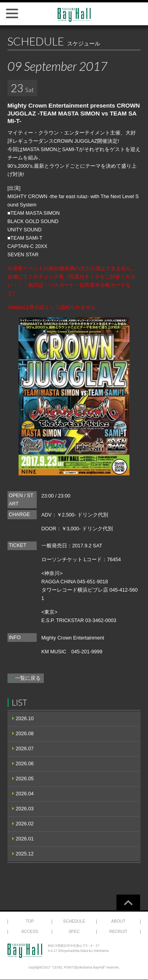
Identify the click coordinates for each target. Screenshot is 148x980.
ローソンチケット (62, 560)
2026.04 (25, 794)
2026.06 (25, 764)
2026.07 (25, 749)
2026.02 (25, 824)
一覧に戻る (28, 678)
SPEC (74, 932)
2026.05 (25, 779)
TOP (30, 921)
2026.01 (25, 839)
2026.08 (25, 734)
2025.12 (25, 854)
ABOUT (118, 921)
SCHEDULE (74, 921)
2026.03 (25, 809)
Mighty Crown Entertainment (73, 638)
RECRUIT (118, 932)
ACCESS (30, 932)
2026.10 (25, 719)
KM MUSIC (54, 652)
